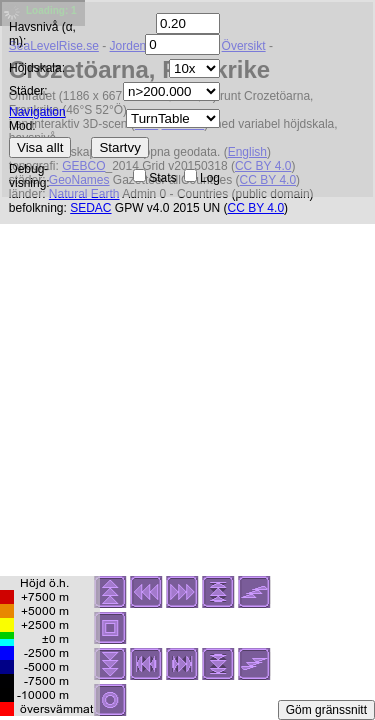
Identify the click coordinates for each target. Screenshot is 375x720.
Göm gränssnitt (326, 710)
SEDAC (90, 208)
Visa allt (40, 147)
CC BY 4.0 (256, 208)
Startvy (119, 147)
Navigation (37, 112)
